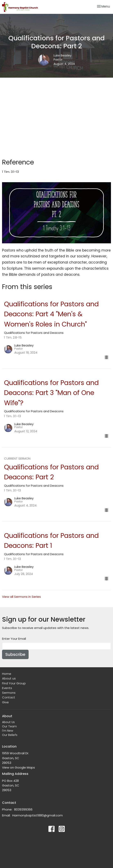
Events (7, 688)
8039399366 (23, 809)
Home (7, 674)
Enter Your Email (14, 639)
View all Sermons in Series (21, 597)
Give (5, 702)
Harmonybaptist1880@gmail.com (37, 815)
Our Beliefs (10, 735)
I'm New (8, 731)
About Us (8, 722)
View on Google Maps (18, 767)
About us (9, 678)
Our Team (9, 726)
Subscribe (15, 654)
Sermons (9, 693)
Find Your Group (14, 683)
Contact (9, 697)
